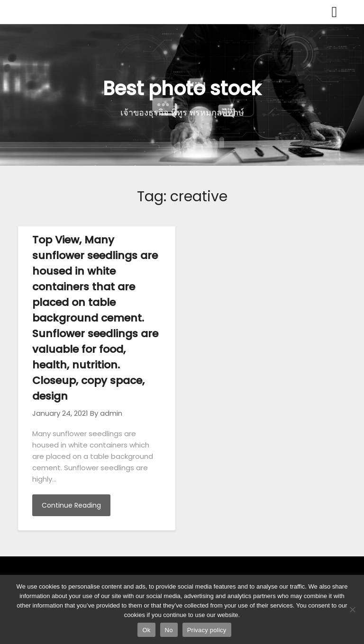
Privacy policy (207, 630)
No (169, 630)
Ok (146, 630)
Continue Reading (71, 505)
